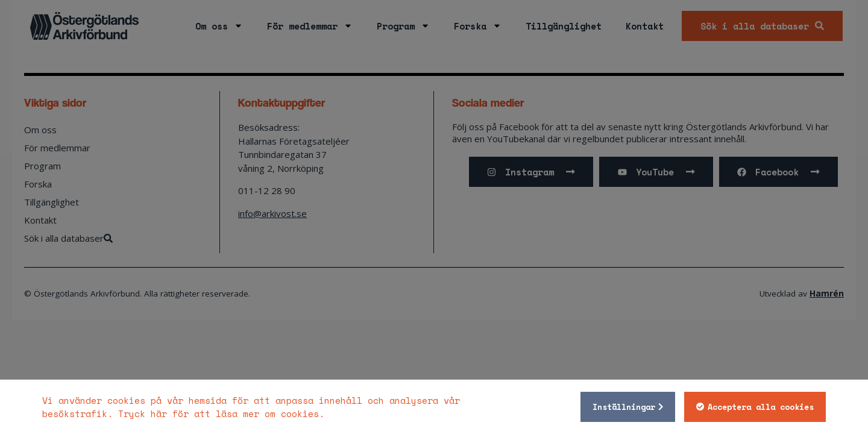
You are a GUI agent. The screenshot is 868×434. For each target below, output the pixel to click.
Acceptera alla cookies (761, 407)
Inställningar (624, 407)
